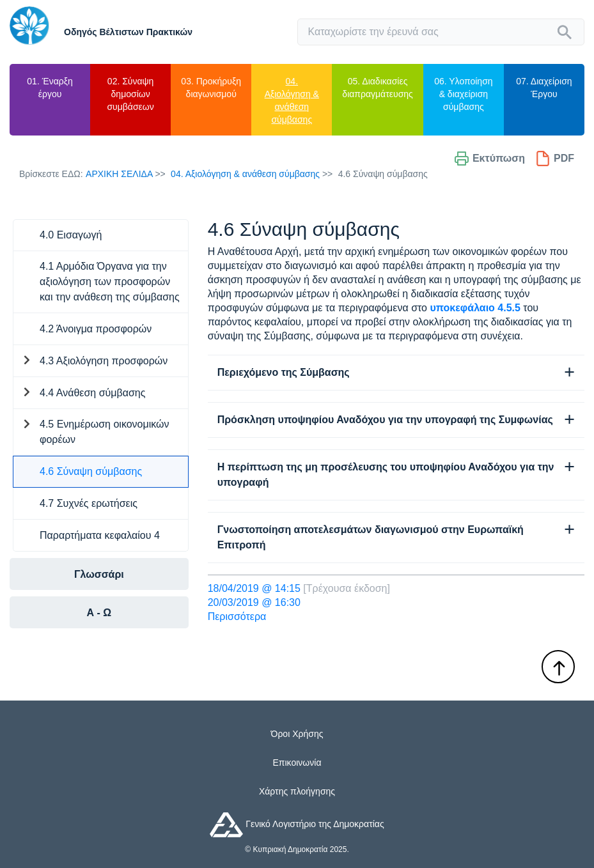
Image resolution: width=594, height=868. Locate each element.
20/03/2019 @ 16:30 (254, 602)
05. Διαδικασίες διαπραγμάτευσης (377, 88)
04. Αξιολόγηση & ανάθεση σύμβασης (292, 100)
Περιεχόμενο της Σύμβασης (284, 372)
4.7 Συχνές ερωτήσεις (89, 503)
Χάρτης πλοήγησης (297, 791)
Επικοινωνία (297, 763)
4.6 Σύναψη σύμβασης (91, 471)
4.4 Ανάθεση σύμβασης (92, 393)
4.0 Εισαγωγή (71, 235)
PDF (555, 159)
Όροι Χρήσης (297, 734)
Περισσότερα (237, 616)
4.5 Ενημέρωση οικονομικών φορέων (105, 432)
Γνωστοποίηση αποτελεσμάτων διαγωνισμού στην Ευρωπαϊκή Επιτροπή (371, 537)
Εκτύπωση (489, 159)
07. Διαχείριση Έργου (544, 88)
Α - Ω (99, 613)
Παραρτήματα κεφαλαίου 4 (100, 535)
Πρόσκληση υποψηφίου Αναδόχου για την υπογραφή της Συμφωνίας (385, 420)
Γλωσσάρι (99, 574)
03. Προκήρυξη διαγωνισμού (211, 88)
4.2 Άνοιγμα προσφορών (96, 329)
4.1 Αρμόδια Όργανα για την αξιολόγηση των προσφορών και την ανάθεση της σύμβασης (110, 282)
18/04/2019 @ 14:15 (254, 588)
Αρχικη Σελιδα (119, 174)
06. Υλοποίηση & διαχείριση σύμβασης (463, 94)
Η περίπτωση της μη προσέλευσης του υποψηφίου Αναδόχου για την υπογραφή (386, 475)
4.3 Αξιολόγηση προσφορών (104, 361)
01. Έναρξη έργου (50, 88)
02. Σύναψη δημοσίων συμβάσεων (130, 94)
